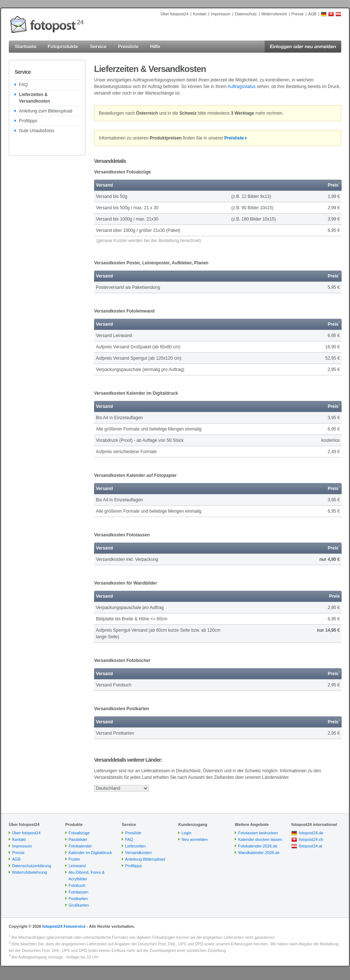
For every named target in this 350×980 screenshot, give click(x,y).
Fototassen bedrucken (258, 833)
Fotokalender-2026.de (258, 846)
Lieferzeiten (135, 846)
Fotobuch (77, 885)
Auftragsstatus (242, 87)
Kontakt (200, 14)
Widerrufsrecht (274, 14)
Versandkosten (138, 853)
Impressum (220, 14)
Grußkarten (79, 905)
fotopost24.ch (311, 839)
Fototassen (78, 892)
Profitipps (28, 121)
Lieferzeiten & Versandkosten (34, 98)
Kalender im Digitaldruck (90, 853)
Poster (74, 859)
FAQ (23, 85)
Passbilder (78, 839)
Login (186, 833)
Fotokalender (80, 846)
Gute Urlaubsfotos (37, 131)
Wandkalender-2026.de (259, 853)
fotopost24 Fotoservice (64, 926)
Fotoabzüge (79, 833)
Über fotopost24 (174, 14)
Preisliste (234, 138)
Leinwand (77, 866)
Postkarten (78, 899)
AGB (312, 14)
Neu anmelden (195, 839)
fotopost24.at (311, 846)
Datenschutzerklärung (32, 866)
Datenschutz (246, 14)
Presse (297, 14)
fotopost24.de (311, 833)
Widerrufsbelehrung (30, 872)
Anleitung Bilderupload (145, 859)
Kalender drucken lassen (260, 839)
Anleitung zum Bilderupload (46, 111)
